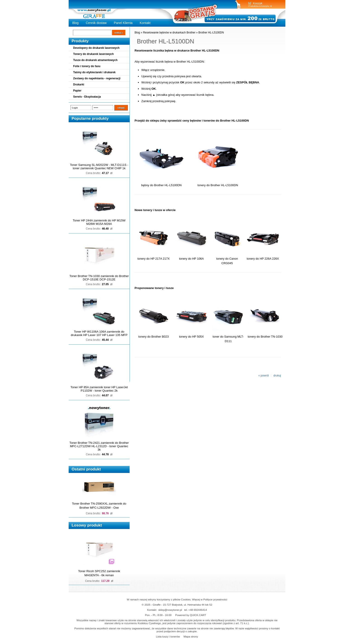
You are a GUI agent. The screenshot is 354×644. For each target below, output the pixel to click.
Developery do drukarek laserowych (96, 48)
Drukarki (79, 85)
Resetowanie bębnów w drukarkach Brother (169, 33)
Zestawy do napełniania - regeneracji (97, 78)
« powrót (263, 376)
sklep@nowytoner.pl (170, 610)
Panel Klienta (123, 23)
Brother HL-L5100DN (211, 33)
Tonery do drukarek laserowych (93, 54)
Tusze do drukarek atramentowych (95, 60)
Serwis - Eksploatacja (87, 97)
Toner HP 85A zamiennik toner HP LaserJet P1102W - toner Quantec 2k (99, 389)
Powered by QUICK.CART (191, 615)
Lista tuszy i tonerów (168, 636)
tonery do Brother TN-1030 (265, 337)
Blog (75, 23)
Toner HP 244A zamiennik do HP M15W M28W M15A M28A (99, 222)
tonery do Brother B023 (154, 337)
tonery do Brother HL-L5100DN (218, 185)
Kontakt (145, 23)
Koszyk (258, 3)
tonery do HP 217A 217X (154, 259)
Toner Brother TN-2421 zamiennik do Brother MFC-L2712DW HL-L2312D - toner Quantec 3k (99, 446)
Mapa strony (191, 636)
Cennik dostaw (96, 23)
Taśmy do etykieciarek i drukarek (94, 72)
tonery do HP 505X (191, 337)
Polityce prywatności (215, 599)
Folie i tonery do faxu (87, 66)
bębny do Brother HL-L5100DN (161, 185)
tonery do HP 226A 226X (263, 259)
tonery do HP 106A (191, 259)
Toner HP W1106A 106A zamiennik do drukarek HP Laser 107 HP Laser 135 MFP (99, 333)
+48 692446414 (198, 610)
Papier (77, 91)
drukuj (277, 376)
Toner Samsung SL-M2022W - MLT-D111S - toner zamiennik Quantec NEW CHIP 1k (99, 167)
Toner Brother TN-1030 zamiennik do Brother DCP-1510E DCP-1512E (99, 278)
